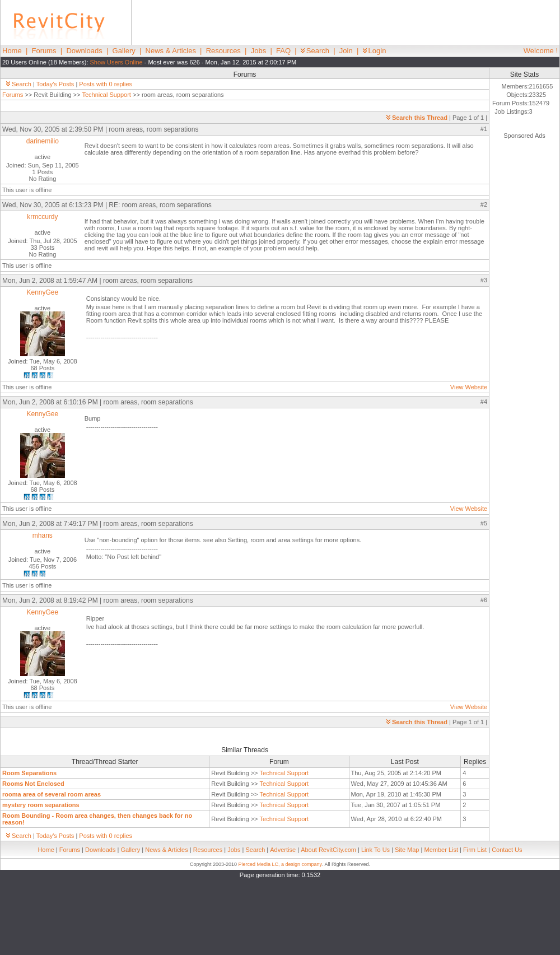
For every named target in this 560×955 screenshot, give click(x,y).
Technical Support (106, 95)
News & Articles (171, 51)
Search (315, 51)
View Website (469, 387)
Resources (223, 51)
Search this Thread (417, 118)
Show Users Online (116, 62)
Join (346, 51)
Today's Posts (55, 84)
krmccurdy (42, 217)
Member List (441, 850)
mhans (43, 535)
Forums (44, 51)
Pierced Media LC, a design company (280, 864)
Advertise (283, 850)
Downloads (84, 51)
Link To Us (375, 850)
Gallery (124, 51)
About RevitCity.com (328, 850)
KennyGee (43, 292)
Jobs (258, 51)
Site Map (407, 850)
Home (12, 51)
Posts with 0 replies (106, 84)
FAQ (283, 51)
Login (375, 51)
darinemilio (43, 141)
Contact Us (507, 850)
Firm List (475, 850)
